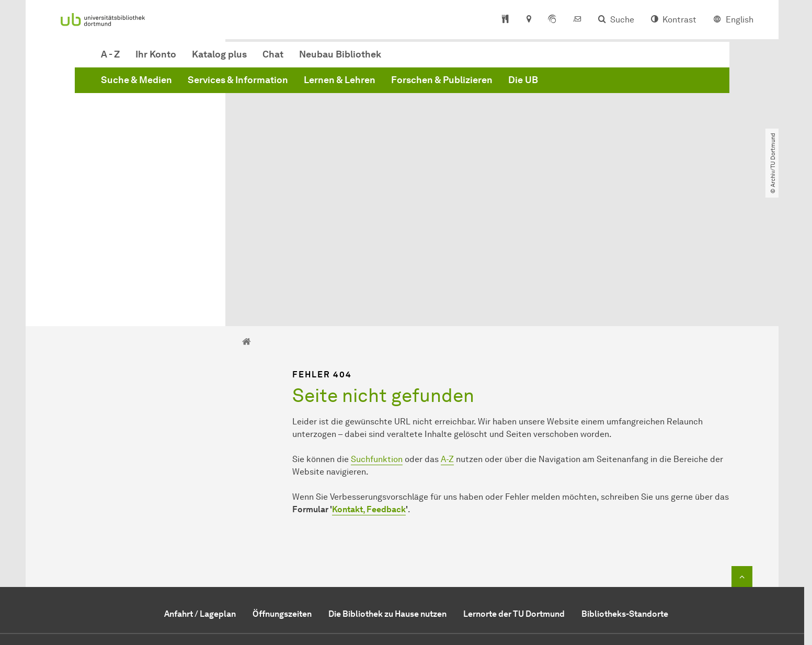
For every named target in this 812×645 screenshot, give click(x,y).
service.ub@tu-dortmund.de (420, 562)
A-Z (447, 339)
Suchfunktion (377, 339)
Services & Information (397, 85)
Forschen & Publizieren (601, 85)
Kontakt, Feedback (369, 390)
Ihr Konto (315, 60)
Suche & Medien (295, 85)
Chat (432, 60)
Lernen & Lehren (499, 85)
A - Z (269, 60)
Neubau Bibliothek (499, 60)
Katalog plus (378, 60)
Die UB (682, 85)
